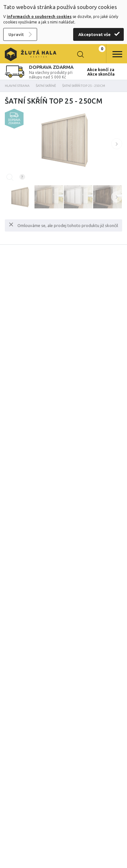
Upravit (16, 34)
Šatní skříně (46, 86)
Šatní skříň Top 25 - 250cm (84, 86)
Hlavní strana (17, 86)
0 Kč (96, 54)
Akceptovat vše (94, 34)
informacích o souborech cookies (39, 17)
